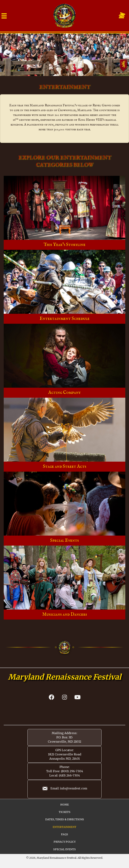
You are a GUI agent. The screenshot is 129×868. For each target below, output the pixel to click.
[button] (52, 697)
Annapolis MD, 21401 (64, 759)
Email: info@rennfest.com (69, 788)
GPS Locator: (65, 750)
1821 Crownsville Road (65, 754)
